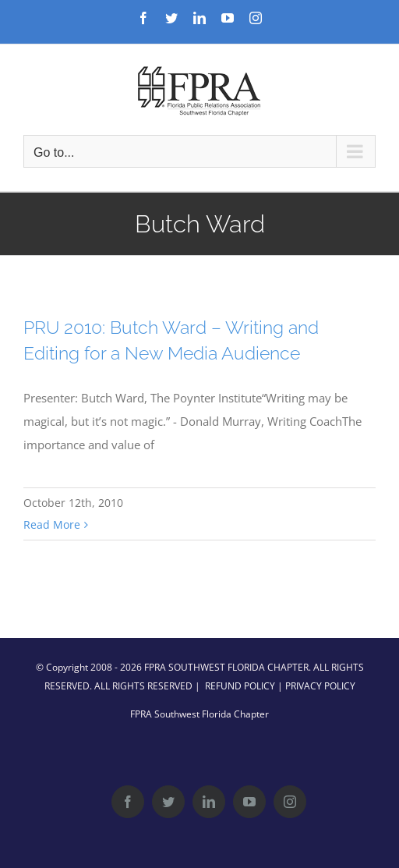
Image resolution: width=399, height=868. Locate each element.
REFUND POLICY (240, 686)
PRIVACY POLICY (320, 686)
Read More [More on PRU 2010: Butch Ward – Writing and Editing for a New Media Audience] (52, 524)
